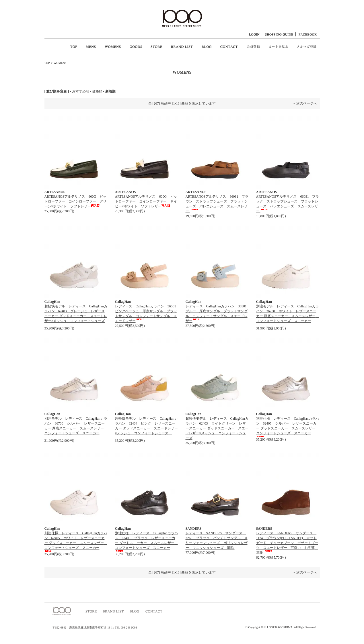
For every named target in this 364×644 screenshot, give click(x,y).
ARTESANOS (55, 192)
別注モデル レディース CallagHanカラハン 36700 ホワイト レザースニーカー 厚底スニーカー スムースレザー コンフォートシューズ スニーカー (288, 315)
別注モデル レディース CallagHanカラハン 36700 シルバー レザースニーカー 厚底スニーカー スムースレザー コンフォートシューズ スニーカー (76, 427)
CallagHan (52, 302)
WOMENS (60, 63)
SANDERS (194, 529)
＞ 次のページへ (304, 103)
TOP (47, 63)
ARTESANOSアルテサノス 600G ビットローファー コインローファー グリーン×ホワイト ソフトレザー (76, 201)
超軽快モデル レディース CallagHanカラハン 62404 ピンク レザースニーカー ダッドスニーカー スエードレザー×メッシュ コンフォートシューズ (146, 427)
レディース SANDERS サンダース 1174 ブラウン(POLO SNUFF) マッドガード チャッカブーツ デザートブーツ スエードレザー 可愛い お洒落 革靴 (287, 543)
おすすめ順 (81, 91)
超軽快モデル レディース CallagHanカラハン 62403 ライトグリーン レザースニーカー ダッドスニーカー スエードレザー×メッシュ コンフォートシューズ (217, 428)
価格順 (97, 91)
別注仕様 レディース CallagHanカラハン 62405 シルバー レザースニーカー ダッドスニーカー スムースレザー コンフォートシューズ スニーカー (288, 427)
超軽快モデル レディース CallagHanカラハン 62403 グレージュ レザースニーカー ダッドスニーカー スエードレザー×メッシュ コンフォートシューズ (76, 315)
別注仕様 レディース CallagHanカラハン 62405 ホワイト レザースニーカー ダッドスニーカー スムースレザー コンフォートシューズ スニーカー (76, 541)
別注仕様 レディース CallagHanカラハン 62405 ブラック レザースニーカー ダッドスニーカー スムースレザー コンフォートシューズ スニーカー (146, 541)
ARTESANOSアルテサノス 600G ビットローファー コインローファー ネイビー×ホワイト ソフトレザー (146, 201)
